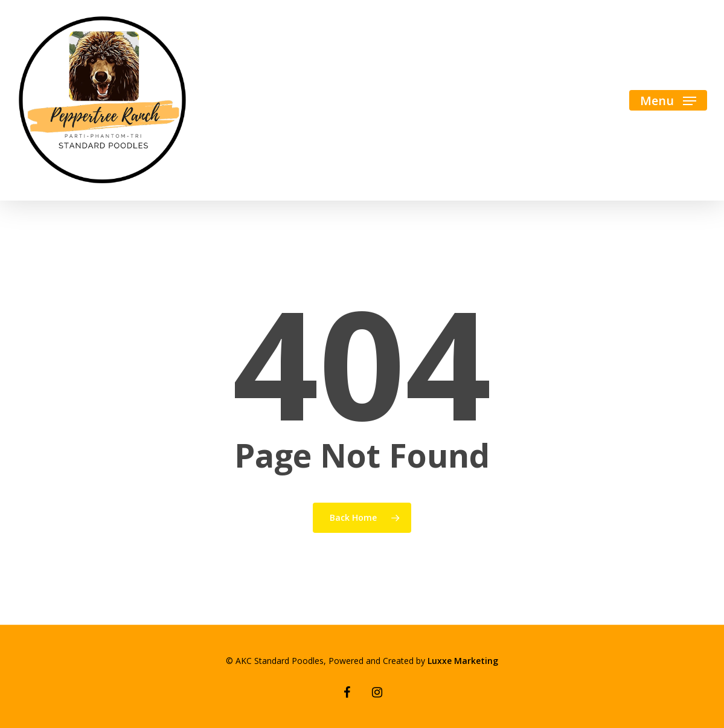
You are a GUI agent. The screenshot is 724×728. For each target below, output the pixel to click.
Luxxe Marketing (463, 661)
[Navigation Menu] (668, 101)
